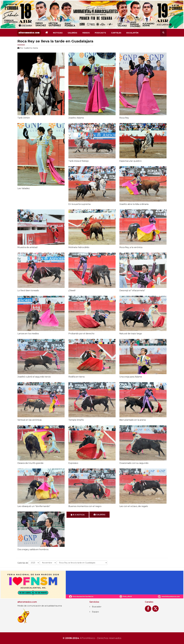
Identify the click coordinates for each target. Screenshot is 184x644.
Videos (86, 33)
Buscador (97, 607)
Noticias (58, 33)
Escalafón (132, 33)
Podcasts (100, 33)
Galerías (72, 33)
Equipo (95, 612)
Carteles (116, 33)
